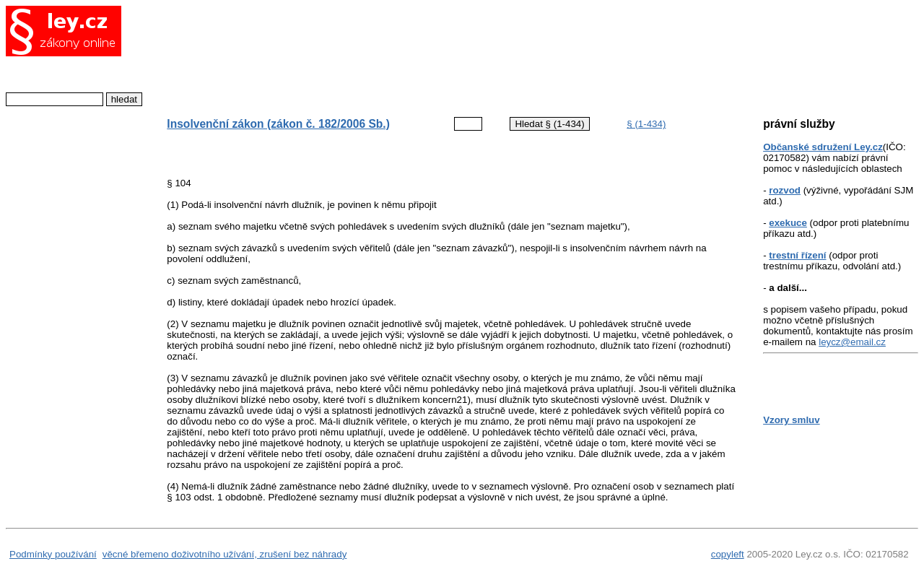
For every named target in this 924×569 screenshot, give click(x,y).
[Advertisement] (440, 54)
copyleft (728, 554)
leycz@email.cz (852, 342)
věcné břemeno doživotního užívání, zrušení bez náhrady (225, 554)
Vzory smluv (792, 420)
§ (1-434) (646, 124)
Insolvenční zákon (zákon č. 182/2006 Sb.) (278, 124)
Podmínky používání (53, 554)
